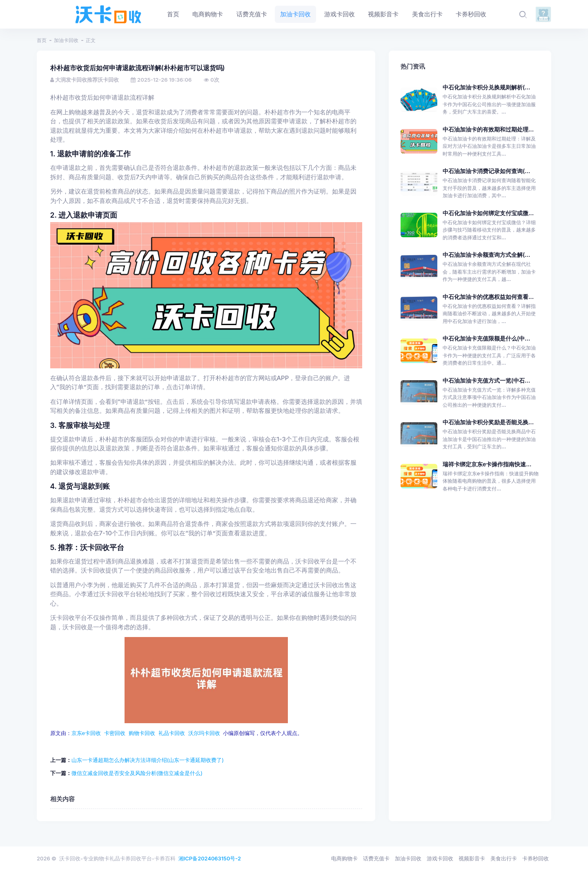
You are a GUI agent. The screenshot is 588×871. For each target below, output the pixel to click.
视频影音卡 (472, 858)
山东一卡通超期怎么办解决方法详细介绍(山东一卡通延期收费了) (148, 760)
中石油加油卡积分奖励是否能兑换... (488, 422)
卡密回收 (115, 733)
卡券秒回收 (536, 858)
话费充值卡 (376, 858)
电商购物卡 (344, 858)
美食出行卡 (504, 858)
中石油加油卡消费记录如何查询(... (487, 171)
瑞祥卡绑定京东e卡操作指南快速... (487, 464)
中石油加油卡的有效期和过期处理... (488, 129)
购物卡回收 (142, 733)
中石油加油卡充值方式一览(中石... (487, 380)
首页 (42, 40)
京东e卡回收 (86, 733)
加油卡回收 (66, 40)
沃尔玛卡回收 (204, 733)
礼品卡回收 (172, 733)
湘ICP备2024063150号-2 (210, 858)
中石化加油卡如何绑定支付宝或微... (488, 213)
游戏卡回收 (440, 858)
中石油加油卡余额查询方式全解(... (487, 255)
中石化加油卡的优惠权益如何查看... (488, 297)
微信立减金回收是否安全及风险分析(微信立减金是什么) (137, 773)
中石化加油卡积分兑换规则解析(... (487, 87)
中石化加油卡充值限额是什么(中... (487, 338)
